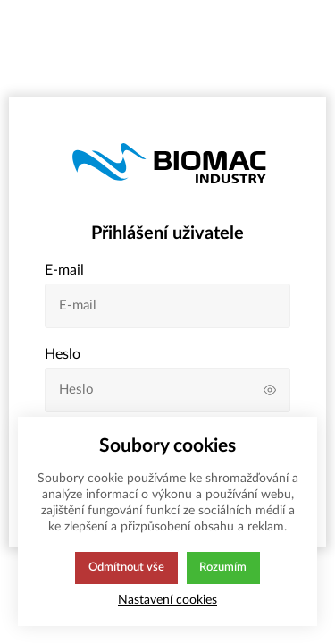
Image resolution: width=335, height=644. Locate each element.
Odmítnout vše (126, 568)
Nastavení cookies (167, 600)
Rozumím (225, 568)
